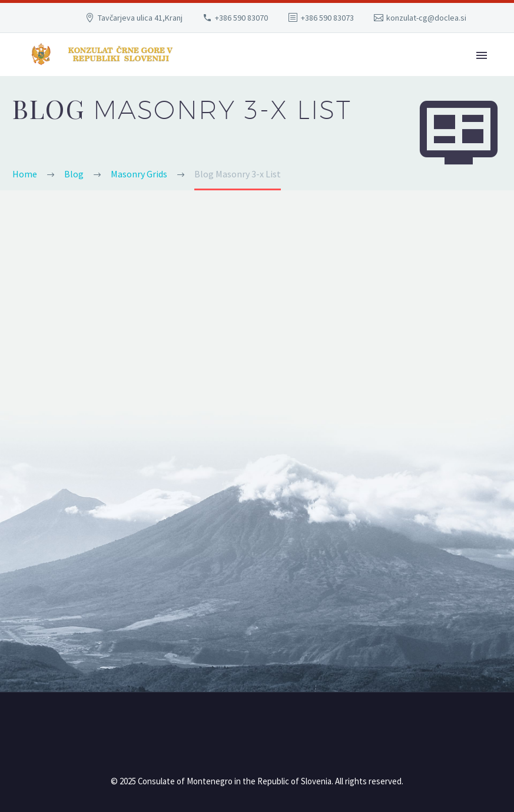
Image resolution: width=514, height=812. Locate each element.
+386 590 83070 (241, 18)
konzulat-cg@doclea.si (426, 18)
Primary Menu (482, 55)
